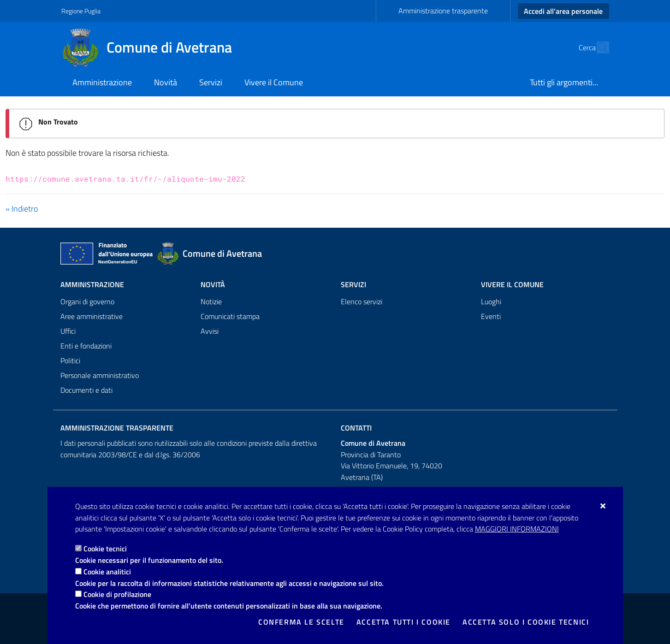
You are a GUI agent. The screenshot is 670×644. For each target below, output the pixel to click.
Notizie (211, 301)
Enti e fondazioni (86, 346)
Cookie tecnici (105, 549)
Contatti (356, 428)
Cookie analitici (107, 572)
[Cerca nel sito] (598, 47)
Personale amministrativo (100, 375)
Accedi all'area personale (563, 11)
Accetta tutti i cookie (403, 622)
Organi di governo (87, 301)
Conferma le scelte (301, 622)
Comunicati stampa (230, 316)
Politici (70, 360)
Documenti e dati (86, 390)
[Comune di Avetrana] (152, 47)
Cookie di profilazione (117, 594)
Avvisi (210, 331)
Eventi (491, 316)
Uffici (68, 331)
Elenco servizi (362, 301)
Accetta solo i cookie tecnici (526, 622)
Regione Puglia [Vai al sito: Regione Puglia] (81, 11)
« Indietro (22, 209)
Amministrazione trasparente (443, 11)
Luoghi (491, 301)
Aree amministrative (92, 316)
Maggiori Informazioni (517, 529)
